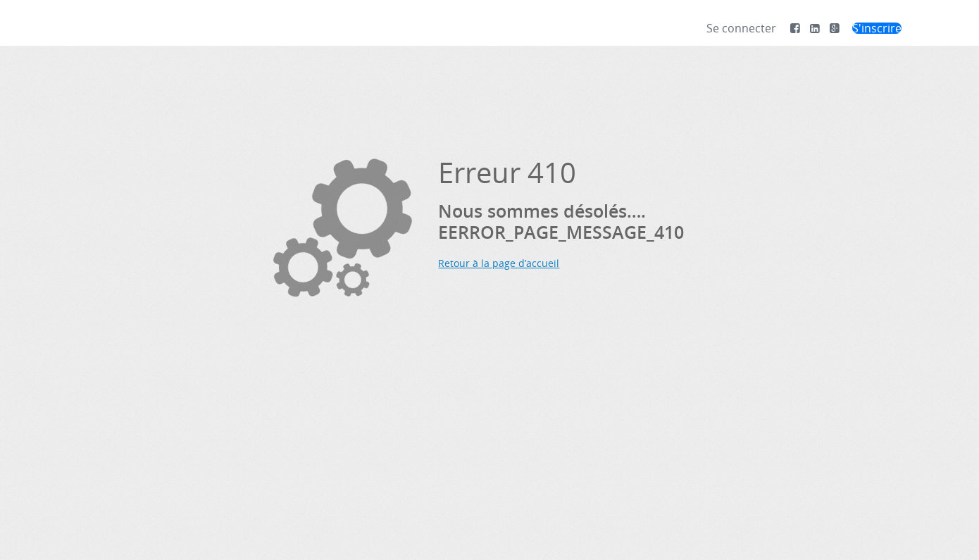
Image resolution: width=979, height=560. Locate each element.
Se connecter (741, 28)
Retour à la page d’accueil (499, 263)
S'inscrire (877, 28)
